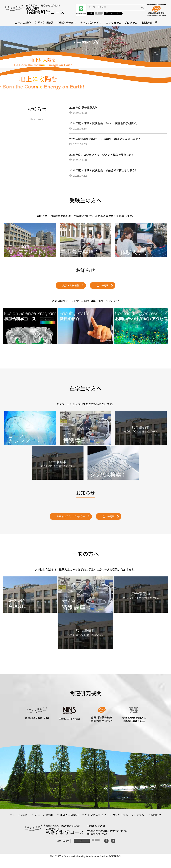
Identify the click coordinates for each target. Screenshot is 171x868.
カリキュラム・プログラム (71, 516)
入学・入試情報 (71, 285)
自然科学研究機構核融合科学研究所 (102, 719)
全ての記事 (103, 285)
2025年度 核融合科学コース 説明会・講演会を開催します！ (105, 139)
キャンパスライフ (95, 815)
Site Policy (63, 841)
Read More (37, 119)
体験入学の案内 (69, 815)
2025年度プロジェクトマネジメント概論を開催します (102, 155)
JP (91, 13)
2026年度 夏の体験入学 (83, 108)
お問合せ (155, 815)
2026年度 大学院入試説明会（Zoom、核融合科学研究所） (104, 123)
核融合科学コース (45, 12)
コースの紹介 (20, 815)
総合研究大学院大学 (37, 718)
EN (99, 13)
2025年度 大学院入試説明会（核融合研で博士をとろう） (103, 170)
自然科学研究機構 (69, 719)
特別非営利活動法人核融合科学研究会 (134, 719)
